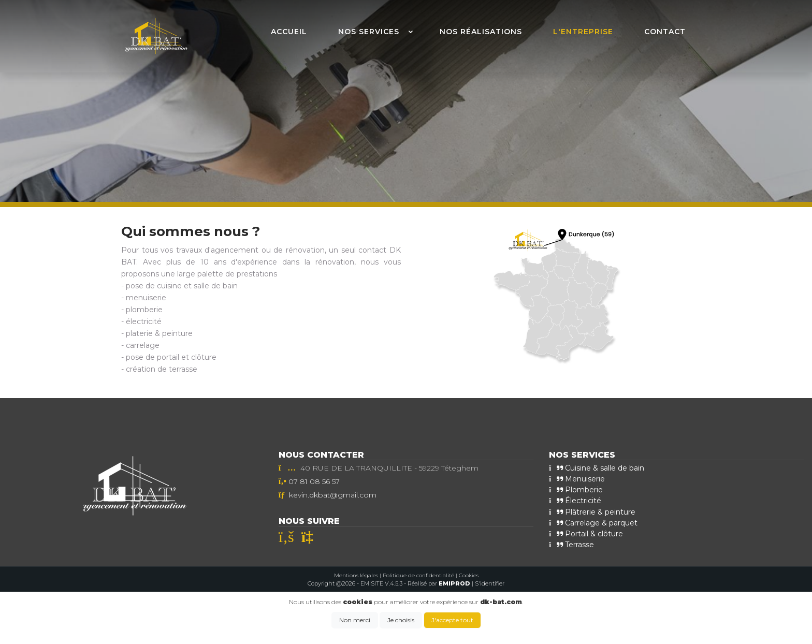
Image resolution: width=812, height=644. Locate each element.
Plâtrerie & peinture (592, 511)
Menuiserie (577, 479)
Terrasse (571, 544)
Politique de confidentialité (418, 575)
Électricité (575, 501)
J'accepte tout (452, 620)
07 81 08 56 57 (314, 481)
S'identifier (490, 583)
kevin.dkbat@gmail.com (333, 495)
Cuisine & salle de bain (597, 468)
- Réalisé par (438, 583)
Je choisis (401, 620)
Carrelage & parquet (593, 522)
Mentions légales (356, 575)
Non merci (355, 620)
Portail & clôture (586, 533)
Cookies (469, 575)
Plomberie (576, 490)
